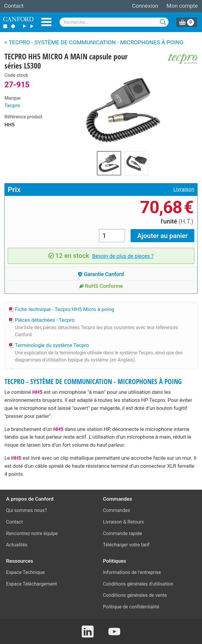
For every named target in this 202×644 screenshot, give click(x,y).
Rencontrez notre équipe (32, 533)
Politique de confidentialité (131, 607)
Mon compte (182, 6)
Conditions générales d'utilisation (138, 584)
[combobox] (114, 22)
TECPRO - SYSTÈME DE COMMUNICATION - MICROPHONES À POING (93, 382)
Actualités (17, 545)
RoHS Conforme (101, 286)
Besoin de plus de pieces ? (123, 256)
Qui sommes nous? (27, 510)
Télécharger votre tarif (126, 545)
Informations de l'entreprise (132, 572)
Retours (136, 522)
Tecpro (12, 105)
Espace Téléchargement (32, 584)
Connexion (145, 6)
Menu (46, 22)
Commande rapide (123, 533)
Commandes (117, 510)
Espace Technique (25, 572)
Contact (14, 6)
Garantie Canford (101, 274)
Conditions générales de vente (135, 595)
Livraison (184, 189)
